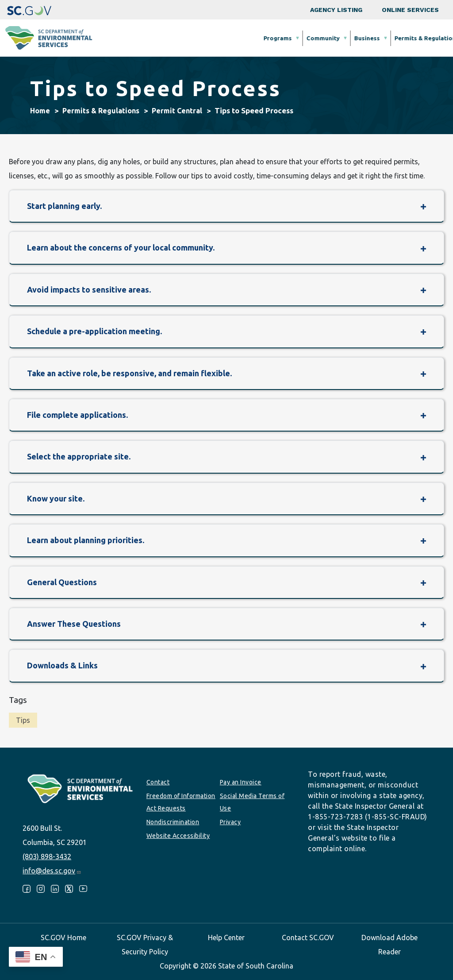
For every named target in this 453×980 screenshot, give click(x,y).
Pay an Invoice (241, 782)
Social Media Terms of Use (252, 802)
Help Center (226, 938)
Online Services (410, 10)
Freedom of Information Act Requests (181, 802)
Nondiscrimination (173, 822)
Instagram (41, 889)
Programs (139, 38)
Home (40, 111)
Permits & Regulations (288, 38)
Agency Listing (336, 10)
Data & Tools (354, 38)
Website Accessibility (178, 836)
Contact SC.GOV (308, 938)
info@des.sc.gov (52, 871)
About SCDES (406, 38)
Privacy (230, 822)
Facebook (27, 889)
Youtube (83, 889)
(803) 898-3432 (47, 857)
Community (184, 38)
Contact (158, 782)
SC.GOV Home (63, 938)
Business (228, 38)
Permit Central (177, 111)
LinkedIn (55, 889)
